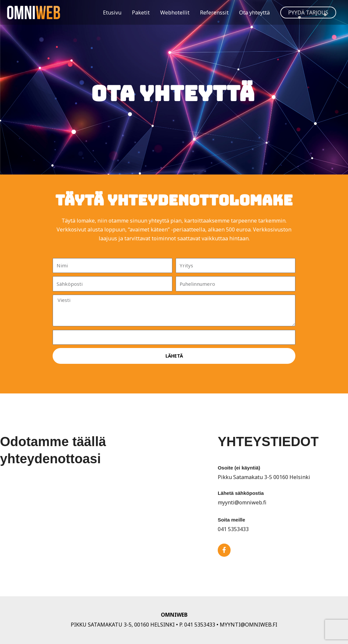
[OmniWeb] (38, 12)
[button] (308, 13)
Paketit (141, 13)
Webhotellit (175, 13)
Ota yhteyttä (254, 13)
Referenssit (214, 13)
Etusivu (112, 13)
